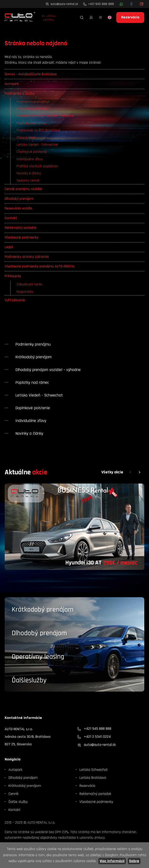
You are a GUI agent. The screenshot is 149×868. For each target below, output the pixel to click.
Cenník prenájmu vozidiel (23, 189)
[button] (130, 472)
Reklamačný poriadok (21, 228)
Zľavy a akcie (26, 138)
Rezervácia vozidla (18, 208)
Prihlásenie (13, 276)
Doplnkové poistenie (32, 152)
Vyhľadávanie (15, 300)
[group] (74, 527)
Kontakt (11, 218)
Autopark (12, 84)
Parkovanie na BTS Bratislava (38, 130)
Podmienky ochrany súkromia (27, 257)
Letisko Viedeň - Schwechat (37, 145)
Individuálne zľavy (30, 159)
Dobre (134, 861)
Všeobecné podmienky (22, 237)
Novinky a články (29, 173)
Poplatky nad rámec (31, 123)
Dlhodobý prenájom (19, 199)
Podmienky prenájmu (32, 102)
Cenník (14, 794)
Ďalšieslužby (29, 680)
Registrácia (25, 292)
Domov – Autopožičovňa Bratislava (31, 74)
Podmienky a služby (20, 94)
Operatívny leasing (38, 657)
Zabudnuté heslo (29, 284)
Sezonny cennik (28, 181)
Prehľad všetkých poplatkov (37, 166)
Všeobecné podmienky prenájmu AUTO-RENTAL (40, 266)
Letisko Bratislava (93, 778)
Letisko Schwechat (94, 770)
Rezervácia (130, 17)
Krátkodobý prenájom (33, 109)
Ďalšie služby (18, 802)
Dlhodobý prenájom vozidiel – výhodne (45, 116)
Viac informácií (112, 861)
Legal (9, 247)
